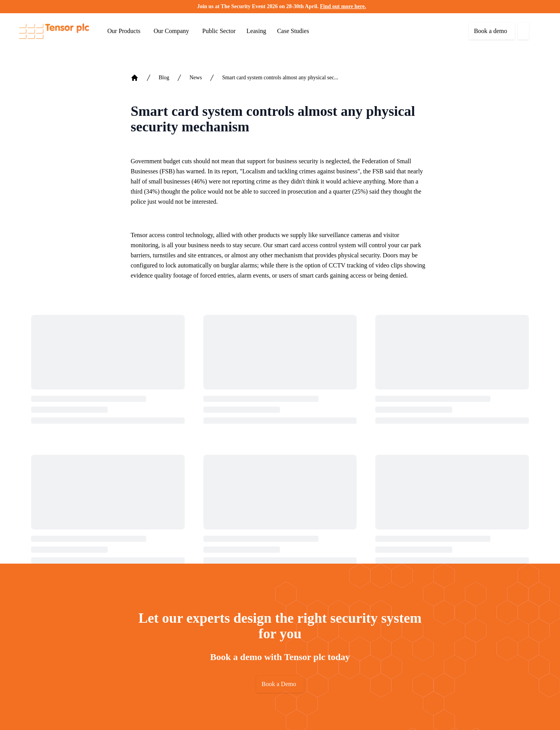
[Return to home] (54, 31)
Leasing (256, 31)
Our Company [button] (171, 31)
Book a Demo (279, 684)
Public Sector (219, 31)
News (196, 78)
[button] (542, 7)
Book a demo (491, 31)
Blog (164, 78)
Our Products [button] (124, 31)
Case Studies (293, 31)
